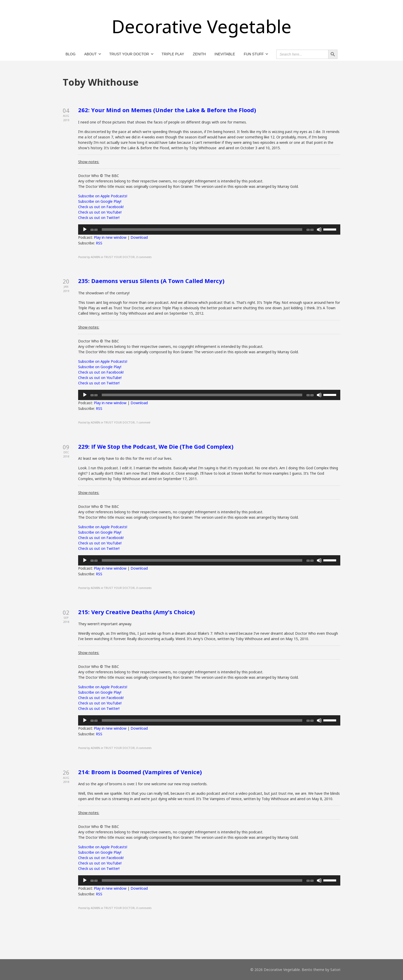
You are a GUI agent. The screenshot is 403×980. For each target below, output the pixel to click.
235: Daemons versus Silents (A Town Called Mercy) (151, 281)
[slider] (202, 229)
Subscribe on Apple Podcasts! (103, 196)
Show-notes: (89, 162)
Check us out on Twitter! (99, 218)
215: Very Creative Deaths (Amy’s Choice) (136, 612)
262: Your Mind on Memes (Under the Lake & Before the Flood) (167, 110)
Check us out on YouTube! (100, 212)
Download (139, 237)
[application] (209, 229)
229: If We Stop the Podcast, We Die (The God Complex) (156, 446)
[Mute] (319, 229)
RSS (99, 243)
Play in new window (110, 237)
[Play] (85, 229)
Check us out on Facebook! (101, 207)
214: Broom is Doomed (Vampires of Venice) (140, 772)
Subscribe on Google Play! (100, 201)
